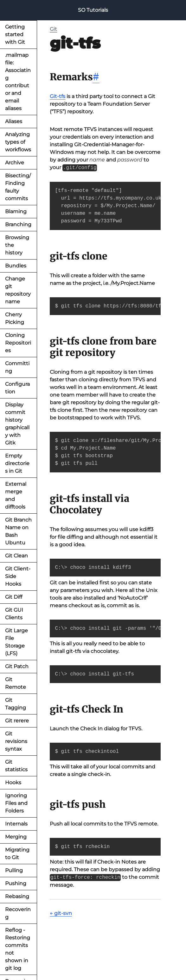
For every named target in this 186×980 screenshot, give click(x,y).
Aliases (14, 121)
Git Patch (17, 666)
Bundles (16, 266)
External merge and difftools (16, 495)
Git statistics (16, 766)
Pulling (14, 870)
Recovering (18, 913)
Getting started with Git (15, 34)
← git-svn (61, 913)
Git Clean (16, 556)
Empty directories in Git (17, 463)
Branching (18, 224)
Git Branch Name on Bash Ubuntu (18, 531)
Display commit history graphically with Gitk (17, 424)
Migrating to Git (17, 854)
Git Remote (16, 683)
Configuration (17, 388)
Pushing (16, 883)
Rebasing (17, 896)
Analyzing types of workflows (18, 142)
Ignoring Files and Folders (16, 803)
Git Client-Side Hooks (18, 576)
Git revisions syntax (16, 741)
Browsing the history (17, 245)
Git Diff (14, 597)
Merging (16, 837)
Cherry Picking (15, 318)
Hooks (13, 783)
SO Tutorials (93, 10)
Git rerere (17, 721)
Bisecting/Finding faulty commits (18, 187)
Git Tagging (16, 704)
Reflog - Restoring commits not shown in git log (18, 949)
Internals (16, 824)
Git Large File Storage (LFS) (16, 642)
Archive (15, 163)
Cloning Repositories (18, 343)
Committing (17, 367)
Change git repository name (18, 290)
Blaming (16, 211)
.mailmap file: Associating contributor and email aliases (18, 82)
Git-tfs (58, 96)
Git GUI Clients (14, 614)
